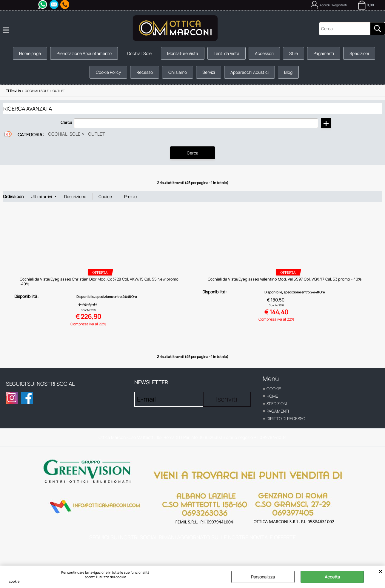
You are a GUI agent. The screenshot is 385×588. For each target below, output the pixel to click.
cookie (14, 581)
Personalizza (263, 577)
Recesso (145, 72)
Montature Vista (183, 53)
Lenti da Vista (227, 53)
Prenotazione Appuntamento (84, 53)
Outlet (97, 134)
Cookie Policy (108, 72)
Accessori (264, 53)
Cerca (66, 122)
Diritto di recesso (286, 418)
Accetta (332, 577)
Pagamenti (324, 53)
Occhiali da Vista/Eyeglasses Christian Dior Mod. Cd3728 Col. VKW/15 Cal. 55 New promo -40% (99, 281)
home (272, 396)
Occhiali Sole (139, 53)
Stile (294, 53)
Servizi (209, 72)
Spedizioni (359, 53)
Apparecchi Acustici (250, 72)
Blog (288, 72)
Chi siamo (178, 72)
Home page (30, 53)
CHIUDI (380, 572)
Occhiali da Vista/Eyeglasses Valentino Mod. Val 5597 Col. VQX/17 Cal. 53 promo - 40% (285, 279)
